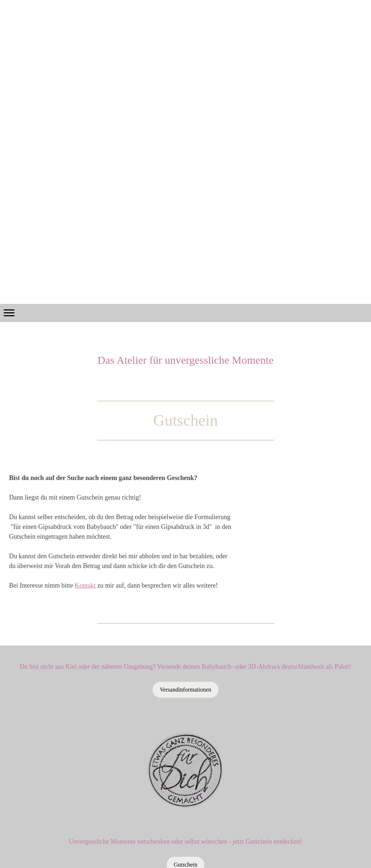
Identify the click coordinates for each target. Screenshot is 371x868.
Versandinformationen (185, 690)
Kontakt (85, 585)
